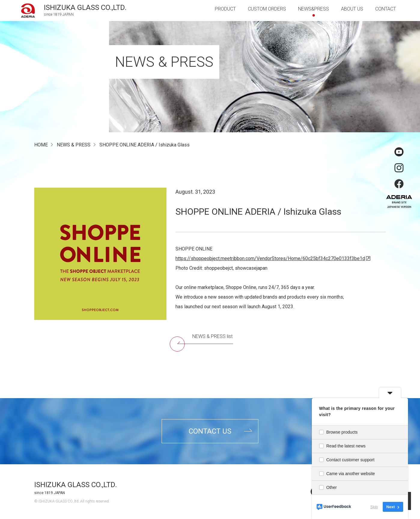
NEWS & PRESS (74, 145)
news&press (313, 9)
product (225, 9)
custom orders (267, 9)
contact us (210, 431)
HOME (41, 145)
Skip (374, 507)
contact (386, 9)
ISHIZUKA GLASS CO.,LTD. (76, 485)
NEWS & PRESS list (205, 339)
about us (352, 9)
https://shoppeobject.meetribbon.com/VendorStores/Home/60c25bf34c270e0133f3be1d (270, 258)
